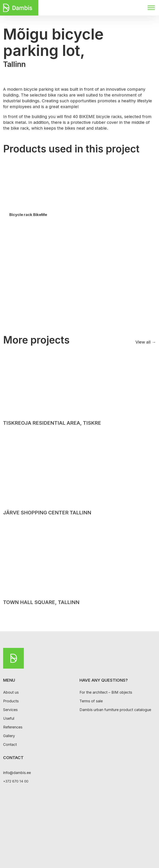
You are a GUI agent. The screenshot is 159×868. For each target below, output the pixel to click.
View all (146, 342)
